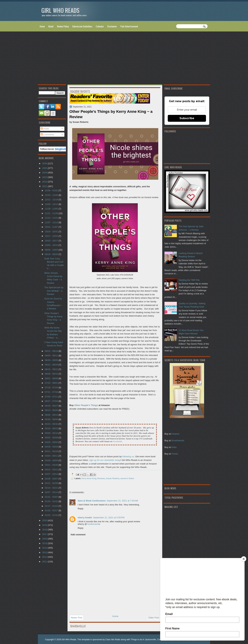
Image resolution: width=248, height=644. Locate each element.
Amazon (175, 434)
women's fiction (127, 478)
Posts (45, 129)
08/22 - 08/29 (52, 365)
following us (128, 456)
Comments (47, 135)
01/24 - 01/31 (52, 501)
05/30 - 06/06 (52, 419)
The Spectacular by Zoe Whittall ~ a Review (54, 291)
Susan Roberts (113, 478)
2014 (45, 548)
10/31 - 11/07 (52, 227)
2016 (45, 539)
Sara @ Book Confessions (92, 501)
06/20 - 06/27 (52, 406)
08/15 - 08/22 (52, 369)
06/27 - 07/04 (52, 401)
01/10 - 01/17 (52, 510)
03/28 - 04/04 (52, 460)
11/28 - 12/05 (52, 209)
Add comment (78, 535)
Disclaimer (112, 26)
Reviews (101, 478)
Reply (81, 509)
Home (42, 26)
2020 (45, 520)
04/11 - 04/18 (52, 451)
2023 (45, 177)
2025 (45, 168)
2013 (45, 552)
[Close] (244, 559)
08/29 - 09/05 (52, 360)
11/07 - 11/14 (52, 222)
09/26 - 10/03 (52, 250)
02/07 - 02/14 (52, 492)
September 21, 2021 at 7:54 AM (122, 501)
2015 (45, 543)
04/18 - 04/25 (52, 447)
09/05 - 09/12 (52, 356)
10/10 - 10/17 (52, 241)
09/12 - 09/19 (52, 351)
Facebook (117, 441)
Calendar (100, 26)
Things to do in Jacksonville (143, 640)
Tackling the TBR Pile (189, 280)
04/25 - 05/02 (52, 442)
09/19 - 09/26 (52, 254)
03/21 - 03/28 (52, 465)
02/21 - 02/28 (52, 483)
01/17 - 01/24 (52, 506)
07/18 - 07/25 (52, 388)
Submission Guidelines (82, 26)
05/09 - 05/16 (52, 433)
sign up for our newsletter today (105, 460)
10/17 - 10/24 (52, 236)
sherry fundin (85, 518)
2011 (45, 562)
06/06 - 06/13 (52, 415)
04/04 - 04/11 (52, 456)
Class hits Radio (113, 640)
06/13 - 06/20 (52, 410)
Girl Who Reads (60, 10)
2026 (45, 163)
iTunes (175, 454)
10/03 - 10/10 (52, 245)
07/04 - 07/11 (52, 397)
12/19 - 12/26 (52, 195)
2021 (45, 186)
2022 (45, 182)
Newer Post (77, 618)
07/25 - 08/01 (52, 383)
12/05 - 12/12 (52, 204)
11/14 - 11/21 (52, 218)
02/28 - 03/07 (52, 479)
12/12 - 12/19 (52, 200)
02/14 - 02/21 (52, 488)
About (51, 26)
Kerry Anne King (89, 478)
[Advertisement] (124, 59)
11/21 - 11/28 (52, 213)
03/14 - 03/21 (52, 470)
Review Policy (63, 26)
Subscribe (187, 118)
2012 (45, 557)
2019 (45, 525)
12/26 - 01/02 (52, 190)
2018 (45, 530)
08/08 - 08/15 (52, 374)
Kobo (174, 447)
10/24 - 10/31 (52, 232)
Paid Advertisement (129, 26)
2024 (45, 173)
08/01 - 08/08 (52, 378)
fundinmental (94, 524)
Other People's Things (86, 405)
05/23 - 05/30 (52, 424)
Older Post (154, 618)
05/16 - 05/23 (52, 428)
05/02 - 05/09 (52, 438)
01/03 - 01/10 (52, 515)
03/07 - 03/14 (52, 474)
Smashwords (178, 440)
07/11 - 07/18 (52, 392)
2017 (45, 534)
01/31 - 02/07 (52, 497)
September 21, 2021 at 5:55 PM (109, 518)
